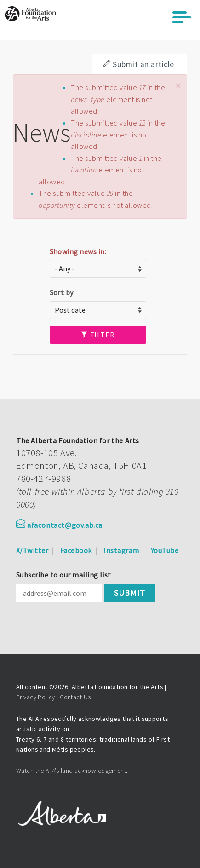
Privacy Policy (36, 697)
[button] (178, 86)
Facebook (76, 550)
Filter (98, 335)
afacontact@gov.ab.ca (59, 525)
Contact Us (75, 697)
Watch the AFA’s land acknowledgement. (72, 771)
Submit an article (138, 64)
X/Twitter (32, 550)
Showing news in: (78, 251)
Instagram (121, 550)
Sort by (62, 292)
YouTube (165, 550)
